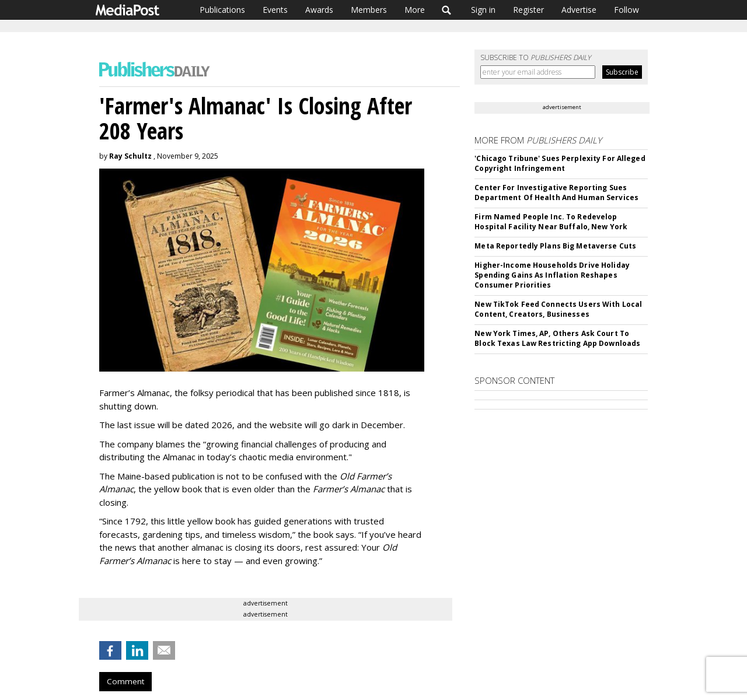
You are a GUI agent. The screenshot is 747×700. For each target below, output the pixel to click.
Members (369, 10)
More (415, 10)
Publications (222, 10)
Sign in (483, 10)
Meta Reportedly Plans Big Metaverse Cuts (555, 246)
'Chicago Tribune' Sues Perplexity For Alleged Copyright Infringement (560, 163)
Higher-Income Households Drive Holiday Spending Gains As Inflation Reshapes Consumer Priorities (552, 275)
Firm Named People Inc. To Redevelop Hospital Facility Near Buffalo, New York (551, 222)
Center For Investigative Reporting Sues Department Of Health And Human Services (556, 192)
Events (275, 10)
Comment (125, 681)
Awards (319, 10)
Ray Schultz (130, 156)
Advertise (579, 10)
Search (447, 10)
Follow (626, 10)
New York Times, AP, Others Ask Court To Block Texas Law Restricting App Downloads (557, 338)
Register (528, 10)
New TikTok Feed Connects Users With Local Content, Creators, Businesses (558, 309)
